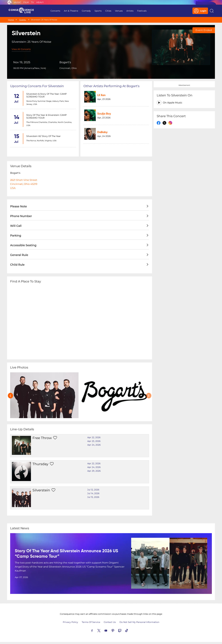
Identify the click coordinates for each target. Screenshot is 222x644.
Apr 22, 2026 (94, 437)
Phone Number (21, 216)
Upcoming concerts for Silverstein (37, 86)
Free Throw (42, 438)
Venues (119, 11)
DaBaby (102, 132)
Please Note (19, 206)
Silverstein (41, 490)
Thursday (40, 464)
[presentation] (10, 396)
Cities (108, 11)
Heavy (40, 2)
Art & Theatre (71, 11)
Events (23, 20)
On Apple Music (173, 103)
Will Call (16, 226)
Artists (130, 11)
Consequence (9, 2)
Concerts (55, 11)
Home (11, 20)
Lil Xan (101, 95)
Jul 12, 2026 (93, 490)
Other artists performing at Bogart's (111, 86)
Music (17, 2)
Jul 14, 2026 (93, 493)
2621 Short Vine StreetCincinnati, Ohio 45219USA (24, 184)
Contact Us (110, 622)
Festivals (142, 11)
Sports (98, 11)
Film (26, 2)
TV (32, 2)
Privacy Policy (70, 622)
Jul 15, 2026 (93, 497)
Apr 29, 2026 (94, 471)
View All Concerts (21, 49)
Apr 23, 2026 (94, 441)
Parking (16, 236)
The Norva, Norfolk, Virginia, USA (41, 141)
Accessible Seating (23, 245)
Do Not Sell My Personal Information (139, 622)
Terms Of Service (91, 622)
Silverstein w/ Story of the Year (43, 136)
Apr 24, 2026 (94, 445)
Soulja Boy (104, 114)
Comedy (86, 11)
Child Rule (17, 265)
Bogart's (65, 62)
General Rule (19, 255)
